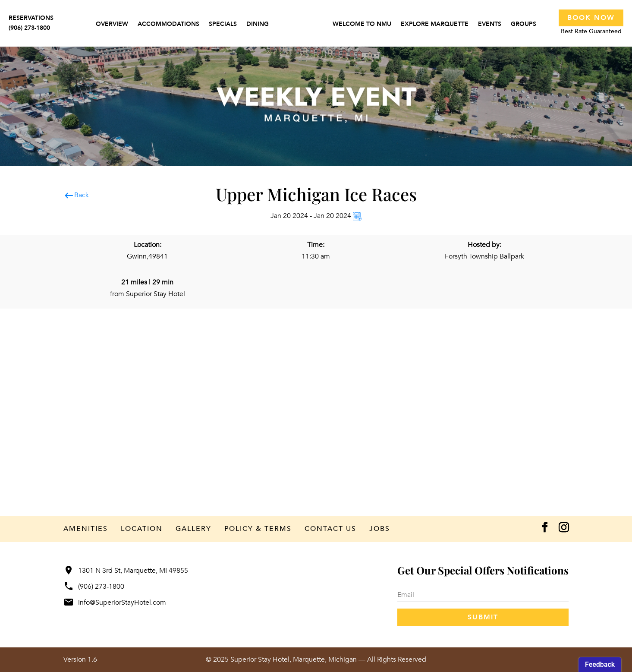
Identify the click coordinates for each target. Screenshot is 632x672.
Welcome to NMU (362, 25)
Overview (112, 25)
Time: (316, 245)
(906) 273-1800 (94, 587)
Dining (258, 25)
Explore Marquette (435, 25)
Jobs (380, 529)
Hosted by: (484, 245)
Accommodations (168, 25)
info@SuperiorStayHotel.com (115, 603)
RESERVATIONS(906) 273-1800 (31, 23)
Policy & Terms (258, 529)
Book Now (591, 18)
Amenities (86, 529)
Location (142, 529)
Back (76, 195)
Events (490, 25)
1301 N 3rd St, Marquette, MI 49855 (126, 571)
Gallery (193, 529)
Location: (148, 245)
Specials (223, 25)
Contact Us (330, 529)
